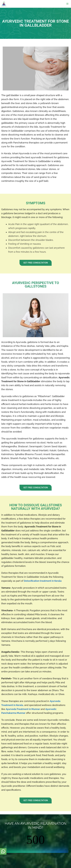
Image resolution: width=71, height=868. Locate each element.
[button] (36, 263)
